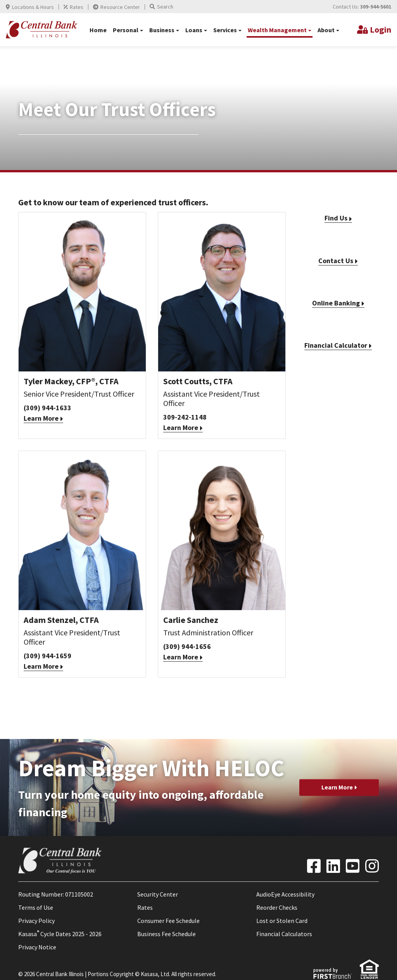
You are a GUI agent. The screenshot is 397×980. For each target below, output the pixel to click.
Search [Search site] (165, 7)
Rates (77, 7)
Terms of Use (36, 907)
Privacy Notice (37, 947)
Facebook (314, 866)
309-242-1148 (185, 417)
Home (98, 30)
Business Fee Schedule (167, 934)
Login (381, 29)
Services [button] (225, 30)
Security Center (158, 894)
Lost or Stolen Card (282, 921)
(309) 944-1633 (47, 408)
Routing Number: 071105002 (56, 894)
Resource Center (120, 7)
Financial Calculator (336, 345)
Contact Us (336, 261)
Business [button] (162, 30)
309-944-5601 (376, 7)
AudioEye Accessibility (285, 894)
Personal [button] (126, 30)
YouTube (353, 866)
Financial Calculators (284, 934)
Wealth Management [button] (277, 30)
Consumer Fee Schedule (168, 921)
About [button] (326, 30)
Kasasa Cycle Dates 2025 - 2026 (60, 934)
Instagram (372, 866)
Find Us (336, 218)
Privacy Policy (36, 921)
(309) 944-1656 (187, 646)
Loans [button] (194, 30)
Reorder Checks (277, 907)
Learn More (41, 418)
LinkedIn (333, 866)
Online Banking (336, 303)
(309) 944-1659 (47, 656)
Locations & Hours (33, 7)
